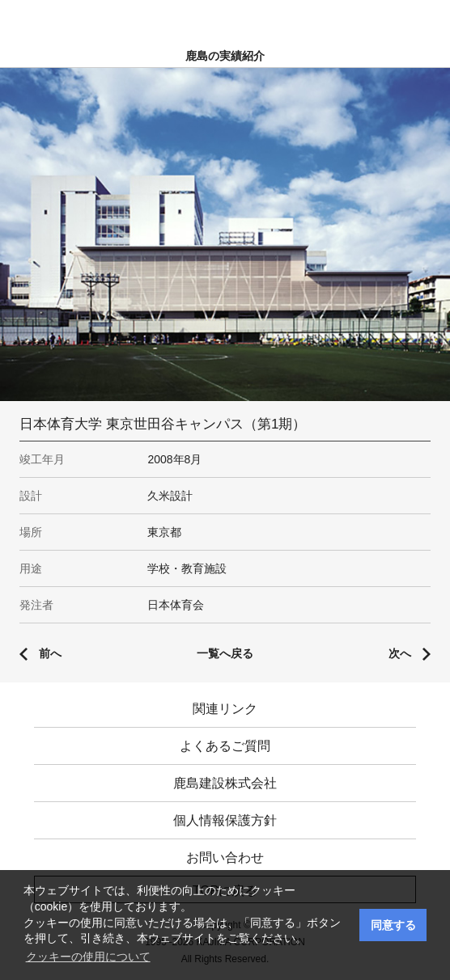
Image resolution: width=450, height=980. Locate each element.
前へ (50, 653)
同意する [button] (393, 925)
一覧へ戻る (225, 653)
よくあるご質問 (225, 746)
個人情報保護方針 (225, 820)
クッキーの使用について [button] (88, 957)
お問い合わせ (225, 857)
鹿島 (225, 17)
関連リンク (225, 709)
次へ (400, 653)
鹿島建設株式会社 (225, 783)
